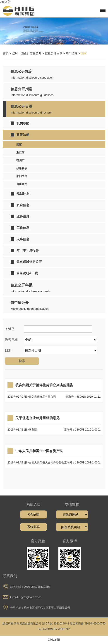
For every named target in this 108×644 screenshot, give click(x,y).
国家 (19, 144)
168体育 (5, 2)
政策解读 (22, 168)
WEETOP (64, 629)
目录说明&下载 (24, 273)
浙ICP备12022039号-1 (56, 624)
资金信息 (20, 205)
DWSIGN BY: (50, 629)
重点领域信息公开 (26, 262)
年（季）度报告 (25, 250)
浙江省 (20, 152)
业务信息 (20, 216)
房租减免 (22, 184)
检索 (22, 361)
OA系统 (34, 514)
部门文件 (22, 176)
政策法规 (20, 135)
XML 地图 (54, 640)
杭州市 (20, 160)
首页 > (7, 53)
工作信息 (20, 228)
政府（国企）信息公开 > (28, 53)
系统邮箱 (34, 527)
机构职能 (20, 123)
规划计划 (20, 194)
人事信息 (20, 239)
